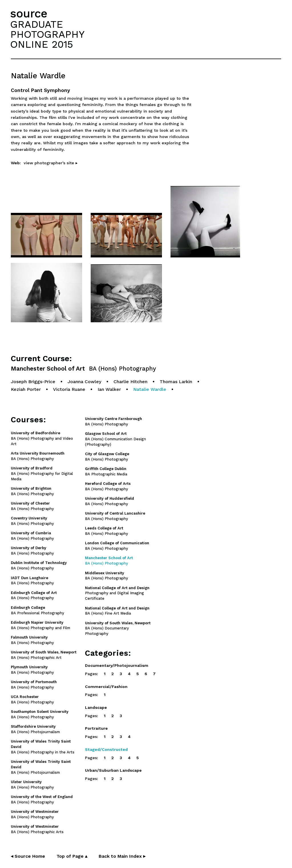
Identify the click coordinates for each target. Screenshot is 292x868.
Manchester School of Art (83, 369)
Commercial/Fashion (106, 687)
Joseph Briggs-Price (33, 382)
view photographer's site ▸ (51, 163)
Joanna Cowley (84, 382)
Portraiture (96, 728)
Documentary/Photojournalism (117, 665)
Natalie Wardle (150, 389)
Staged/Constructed (106, 749)
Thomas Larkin (176, 382)
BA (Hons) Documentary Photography (118, 628)
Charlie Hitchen (130, 382)
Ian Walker (109, 389)
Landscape (96, 707)
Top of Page (72, 856)
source (29, 14)
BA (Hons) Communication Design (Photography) (115, 439)
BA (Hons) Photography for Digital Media (42, 474)
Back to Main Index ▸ (122, 856)
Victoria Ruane (69, 389)
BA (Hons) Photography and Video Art (42, 438)
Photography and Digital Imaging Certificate (117, 593)
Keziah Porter (26, 389)
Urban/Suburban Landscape (113, 770)
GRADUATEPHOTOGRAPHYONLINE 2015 (47, 34)
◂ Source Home (28, 856)
